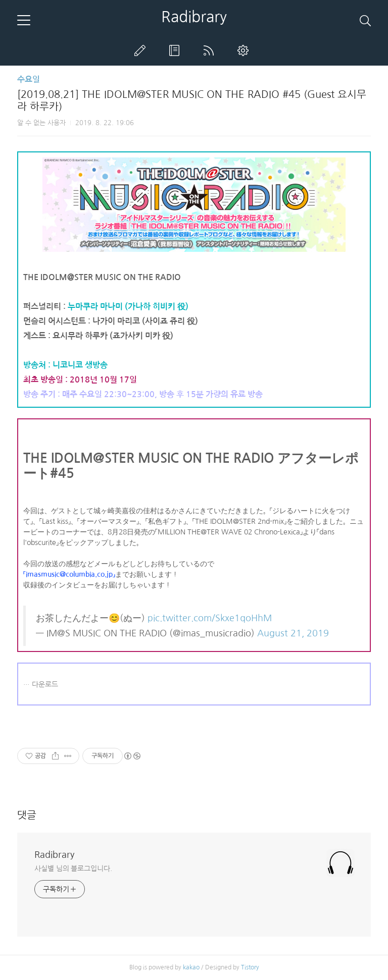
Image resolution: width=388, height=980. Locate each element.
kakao (191, 967)
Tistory (250, 967)
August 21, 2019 (293, 633)
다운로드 (45, 684)
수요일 (29, 79)
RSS (211, 50)
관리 (245, 50)
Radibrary (194, 17)
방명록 (176, 50)
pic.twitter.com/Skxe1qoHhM (210, 618)
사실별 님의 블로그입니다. (73, 868)
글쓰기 (142, 50)
